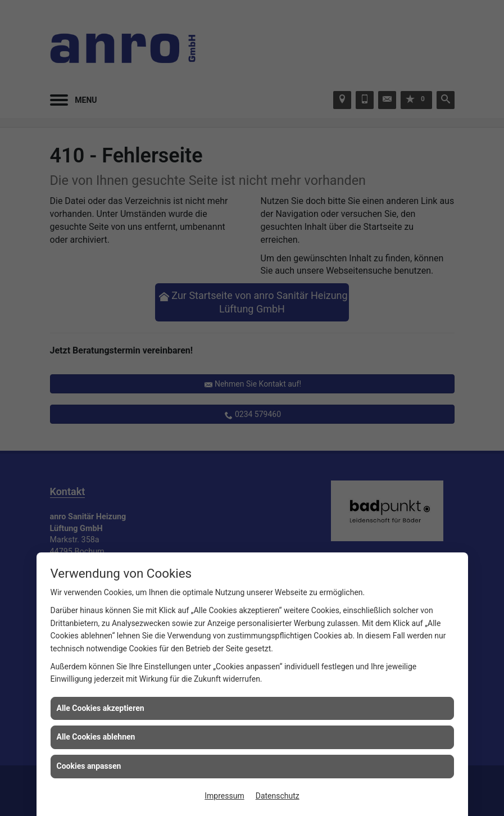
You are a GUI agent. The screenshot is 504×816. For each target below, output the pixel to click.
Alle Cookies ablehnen (96, 737)
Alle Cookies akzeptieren (101, 708)
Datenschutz (278, 796)
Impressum (224, 796)
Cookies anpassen (89, 766)
